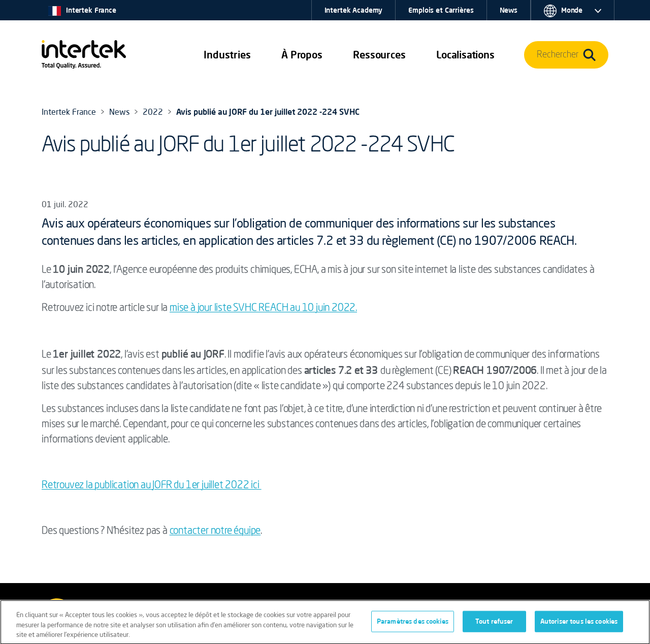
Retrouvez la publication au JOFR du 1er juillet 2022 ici (152, 486)
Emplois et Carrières (441, 10)
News (509, 10)
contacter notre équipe (215, 531)
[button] (227, 55)
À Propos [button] (302, 55)
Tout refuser (494, 624)
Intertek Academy (354, 10)
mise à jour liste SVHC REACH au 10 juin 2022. (263, 308)
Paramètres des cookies (413, 624)
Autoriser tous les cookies (579, 624)
